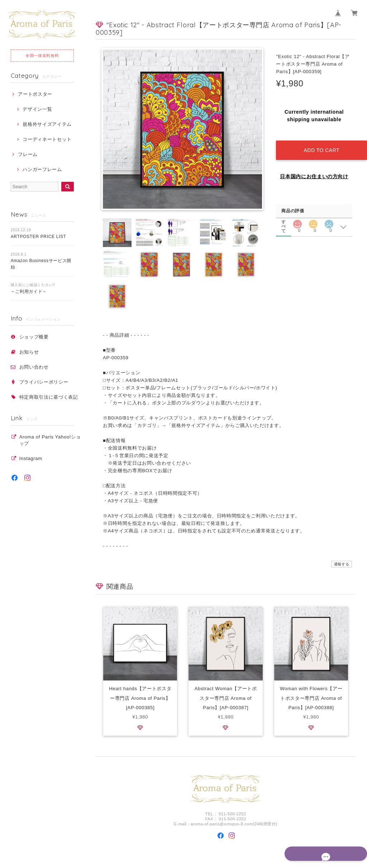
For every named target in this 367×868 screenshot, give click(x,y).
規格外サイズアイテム (47, 124)
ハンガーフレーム (42, 169)
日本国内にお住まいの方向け (314, 170)
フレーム (28, 154)
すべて (284, 215)
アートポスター (35, 94)
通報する (342, 564)
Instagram (31, 458)
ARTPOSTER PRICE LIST (39, 237)
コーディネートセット (47, 139)
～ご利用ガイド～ (29, 291)
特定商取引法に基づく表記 (49, 397)
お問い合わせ (34, 367)
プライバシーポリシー (44, 382)
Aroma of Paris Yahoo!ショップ (50, 440)
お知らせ (29, 352)
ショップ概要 (34, 337)
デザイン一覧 (37, 109)
